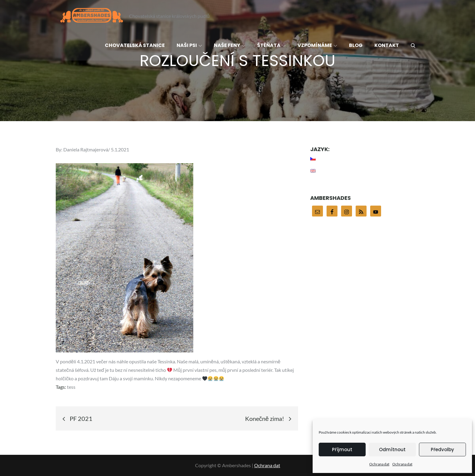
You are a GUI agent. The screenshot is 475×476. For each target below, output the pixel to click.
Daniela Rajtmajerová (86, 149)
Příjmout (342, 450)
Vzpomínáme (317, 45)
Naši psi (189, 45)
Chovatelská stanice (135, 45)
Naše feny (230, 45)
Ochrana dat (379, 464)
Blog (356, 45)
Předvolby (442, 450)
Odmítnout (392, 450)
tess (71, 387)
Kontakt (387, 45)
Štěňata (271, 45)
